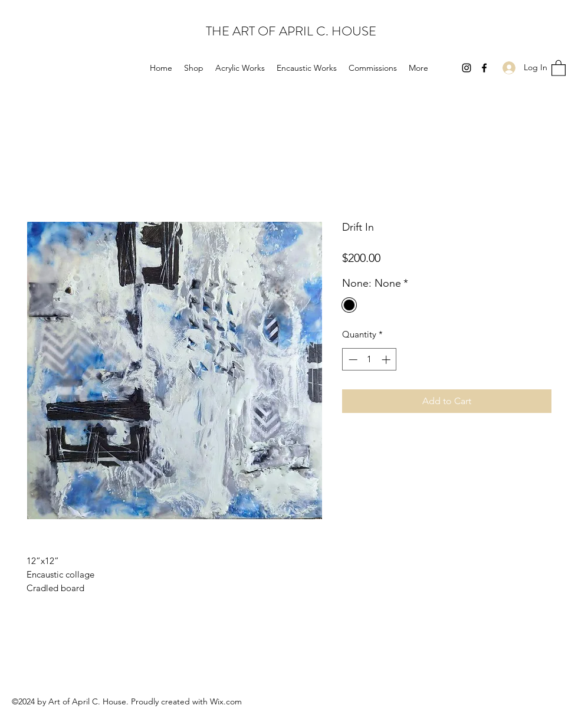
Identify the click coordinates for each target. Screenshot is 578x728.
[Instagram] (467, 68)
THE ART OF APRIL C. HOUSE (291, 31)
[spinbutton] (370, 360)
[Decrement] (352, 360)
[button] (559, 68)
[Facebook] (484, 68)
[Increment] (387, 360)
